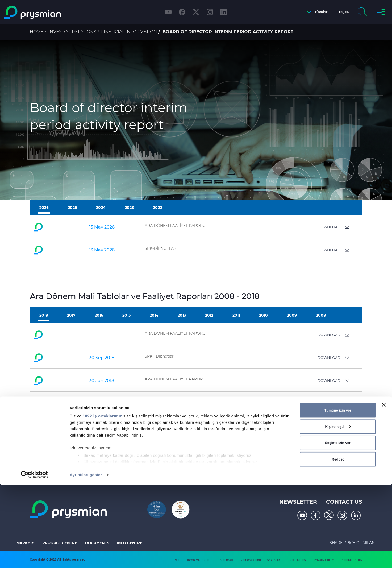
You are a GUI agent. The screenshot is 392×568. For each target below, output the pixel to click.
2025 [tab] (72, 208)
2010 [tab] (263, 315)
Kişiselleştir (338, 509)
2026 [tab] (44, 208)
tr (341, 12)
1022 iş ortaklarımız (102, 499)
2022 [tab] (157, 208)
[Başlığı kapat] (384, 488)
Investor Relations (72, 32)
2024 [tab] (101, 208)
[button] (316, 12)
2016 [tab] (99, 315)
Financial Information (129, 32)
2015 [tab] (126, 315)
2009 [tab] (292, 315)
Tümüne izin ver (338, 493)
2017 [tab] (71, 315)
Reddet (338, 542)
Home (37, 32)
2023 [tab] (129, 208)
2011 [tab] (236, 315)
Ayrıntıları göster (86, 557)
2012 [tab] (209, 315)
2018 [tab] (44, 315)
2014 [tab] (154, 315)
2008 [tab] (321, 315)
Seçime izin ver (338, 526)
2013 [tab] (182, 315)
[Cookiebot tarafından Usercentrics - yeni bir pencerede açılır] (34, 558)
